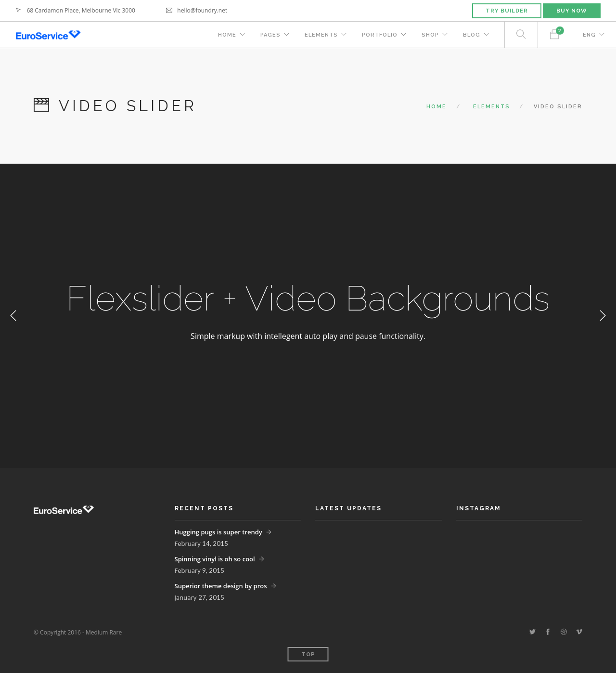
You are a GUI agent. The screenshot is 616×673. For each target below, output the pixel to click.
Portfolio (380, 35)
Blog (472, 35)
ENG (589, 35)
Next (603, 316)
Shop (430, 35)
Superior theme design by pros (221, 586)
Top (308, 654)
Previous (13, 316)
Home (227, 35)
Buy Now (572, 11)
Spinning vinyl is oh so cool (215, 559)
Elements (321, 35)
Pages (270, 35)
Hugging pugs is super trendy (218, 532)
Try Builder (507, 11)
